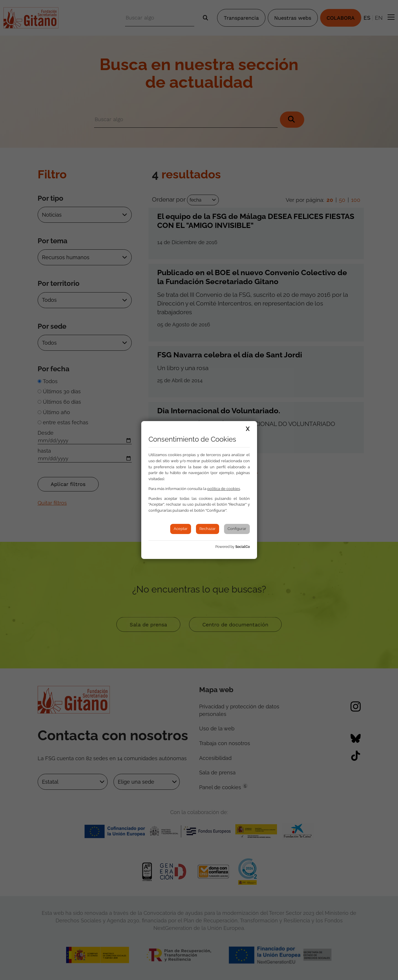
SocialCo (243, 547)
